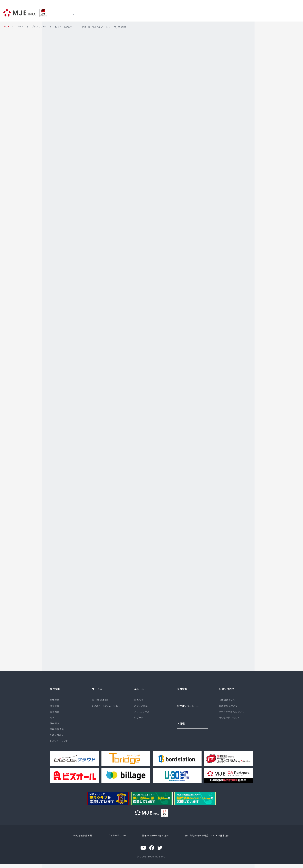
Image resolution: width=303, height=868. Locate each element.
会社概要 (55, 711)
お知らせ (139, 697)
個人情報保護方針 (86, 839)
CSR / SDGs (57, 739)
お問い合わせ (228, 685)
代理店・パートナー (190, 703)
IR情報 (132, 12)
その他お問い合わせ (231, 718)
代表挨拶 (55, 704)
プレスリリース (143, 711)
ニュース (111, 12)
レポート (139, 718)
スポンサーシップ (60, 746)
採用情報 (153, 12)
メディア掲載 (141, 704)
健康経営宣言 (58, 732)
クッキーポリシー (117, 839)
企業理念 (55, 697)
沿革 (52, 718)
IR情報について (228, 697)
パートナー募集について (233, 711)
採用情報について (229, 704)
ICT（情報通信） (101, 697)
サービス (90, 12)
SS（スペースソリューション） (108, 704)
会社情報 (56, 685)
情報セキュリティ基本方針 (153, 839)
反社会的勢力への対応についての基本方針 (203, 839)
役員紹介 (55, 725)
